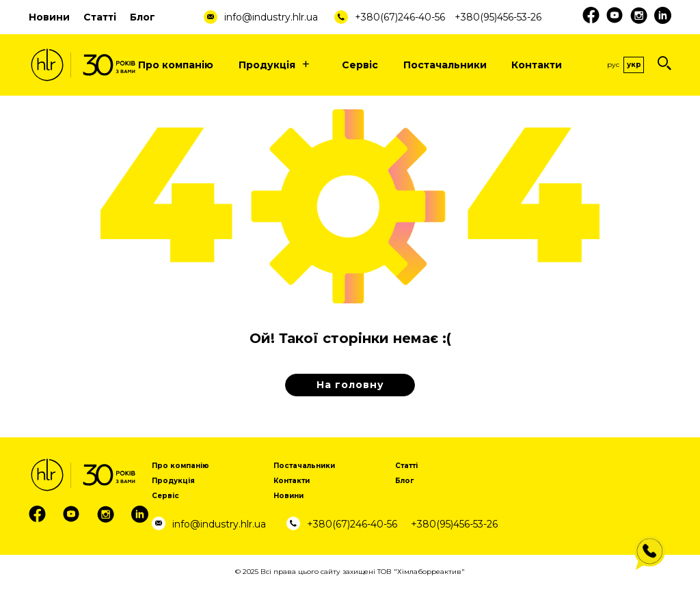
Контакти (537, 65)
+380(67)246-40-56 (400, 17)
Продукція (278, 65)
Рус (613, 65)
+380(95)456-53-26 (498, 17)
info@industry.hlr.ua (271, 17)
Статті (100, 17)
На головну (350, 385)
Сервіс (360, 65)
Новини (49, 17)
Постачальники (445, 65)
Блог (143, 17)
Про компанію (176, 65)
